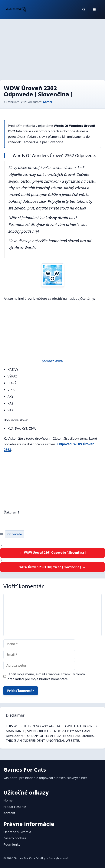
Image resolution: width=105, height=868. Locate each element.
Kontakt (9, 813)
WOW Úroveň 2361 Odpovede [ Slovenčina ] (55, 553)
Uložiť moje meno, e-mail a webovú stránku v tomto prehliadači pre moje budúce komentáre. (46, 676)
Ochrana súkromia (17, 832)
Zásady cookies (15, 838)
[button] (84, 9)
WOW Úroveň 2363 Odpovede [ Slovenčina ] (50, 567)
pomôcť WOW (52, 361)
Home (8, 800)
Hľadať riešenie (15, 807)
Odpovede (15, 534)
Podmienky (12, 844)
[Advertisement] (52, 48)
